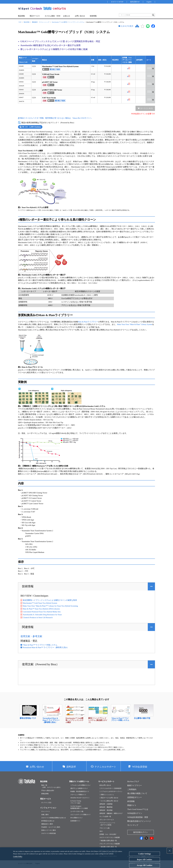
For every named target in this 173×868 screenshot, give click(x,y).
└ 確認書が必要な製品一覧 (108, 841)
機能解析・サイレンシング (41, 22)
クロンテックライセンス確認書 (110, 844)
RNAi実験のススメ (76, 818)
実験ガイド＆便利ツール (79, 781)
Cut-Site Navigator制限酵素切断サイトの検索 (79, 807)
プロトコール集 (105, 828)
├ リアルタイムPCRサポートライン (111, 791)
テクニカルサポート (105, 767)
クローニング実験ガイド (78, 795)
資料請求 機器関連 (106, 807)
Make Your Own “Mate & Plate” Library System (135, 324)
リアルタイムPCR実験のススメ (80, 785)
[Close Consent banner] (170, 851)
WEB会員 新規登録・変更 (138, 817)
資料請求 (71, 767)
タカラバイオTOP (117, 2)
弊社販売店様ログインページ (139, 821)
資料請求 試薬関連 (106, 804)
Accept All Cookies (144, 865)
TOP (20, 22)
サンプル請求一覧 (105, 817)
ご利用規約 (132, 789)
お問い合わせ (80, 16)
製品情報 (21, 16)
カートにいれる (147, 108)
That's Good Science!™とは (138, 809)
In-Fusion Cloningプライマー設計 (76, 802)
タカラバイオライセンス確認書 (110, 837)
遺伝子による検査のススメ (79, 788)
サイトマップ (133, 825)
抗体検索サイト (75, 821)
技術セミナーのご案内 (49, 830)
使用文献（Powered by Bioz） (41, 664)
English (149, 2)
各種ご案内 (45, 815)
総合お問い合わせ (105, 785)
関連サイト (132, 805)
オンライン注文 (46, 803)
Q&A (101, 831)
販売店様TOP (135, 2)
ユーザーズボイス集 (77, 811)
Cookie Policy (18, 856)
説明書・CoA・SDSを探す (108, 834)
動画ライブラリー (135, 785)
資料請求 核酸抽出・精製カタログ (111, 813)
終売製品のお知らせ (48, 821)
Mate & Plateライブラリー (88, 322)
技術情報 (93, 16)
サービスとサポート (106, 781)
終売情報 (131, 801)
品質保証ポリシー (135, 797)
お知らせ (67, 16)
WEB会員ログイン (135, 813)
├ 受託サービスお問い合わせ (109, 798)
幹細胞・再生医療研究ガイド (80, 791)
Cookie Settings (145, 854)
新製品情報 (45, 794)
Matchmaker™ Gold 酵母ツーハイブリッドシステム (68, 22)
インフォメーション (48, 808)
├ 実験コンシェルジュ (107, 795)
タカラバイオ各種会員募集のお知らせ (54, 818)
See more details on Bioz (39, 129)
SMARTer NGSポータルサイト (80, 798)
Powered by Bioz (20, 129)
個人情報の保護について (137, 793)
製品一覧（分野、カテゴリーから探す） (51, 786)
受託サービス (35, 16)
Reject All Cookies (144, 860)
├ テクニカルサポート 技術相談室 (110, 788)
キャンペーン (46, 811)
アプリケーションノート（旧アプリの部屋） (107, 824)
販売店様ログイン (141, 832)
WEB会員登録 (140, 767)
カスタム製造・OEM (52, 16)
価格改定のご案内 (47, 824)
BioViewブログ (133, 781)
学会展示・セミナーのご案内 (51, 827)
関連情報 (28, 627)
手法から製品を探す (48, 791)
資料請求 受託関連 (106, 810)
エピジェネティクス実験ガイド (80, 815)
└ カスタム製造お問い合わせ (109, 801)
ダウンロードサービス (107, 820)
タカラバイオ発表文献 (49, 833)
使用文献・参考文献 (31, 636)
